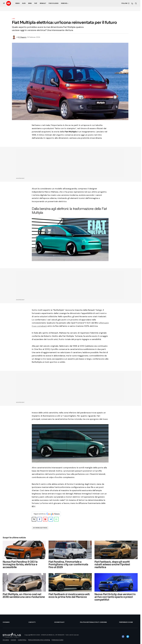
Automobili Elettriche (40, 528)
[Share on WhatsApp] (56, 519)
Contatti (32, 622)
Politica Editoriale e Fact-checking (93, 622)
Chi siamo (6, 622)
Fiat (14, 19)
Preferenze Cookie (126, 622)
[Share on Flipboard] (45, 519)
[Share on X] (34, 519)
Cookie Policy (59, 622)
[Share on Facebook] (40, 519)
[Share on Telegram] (51, 519)
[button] (4, 3)
